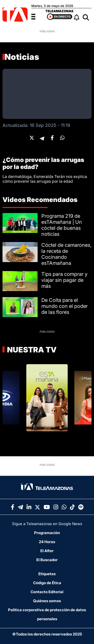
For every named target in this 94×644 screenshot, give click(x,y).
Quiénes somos (47, 601)
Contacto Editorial (47, 592)
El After (47, 551)
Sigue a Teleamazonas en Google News (47, 524)
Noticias (22, 57)
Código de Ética (47, 583)
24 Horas (47, 542)
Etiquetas (47, 574)
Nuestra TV (31, 350)
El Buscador (47, 560)
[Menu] (36, 16)
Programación (47, 533)
